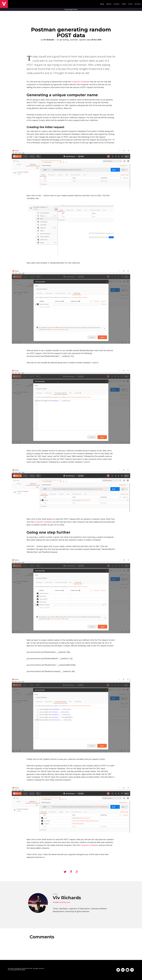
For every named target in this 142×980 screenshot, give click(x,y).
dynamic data (85, 40)
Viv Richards (24, 968)
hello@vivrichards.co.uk (61, 902)
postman (74, 40)
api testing (64, 40)
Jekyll (23, 970)
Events (117, 4)
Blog (102, 4)
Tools (130, 4)
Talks (124, 4)
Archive (138, 4)
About (109, 4)
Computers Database (80, 82)
